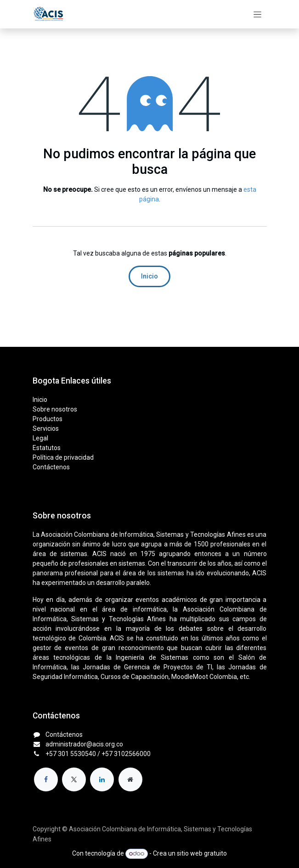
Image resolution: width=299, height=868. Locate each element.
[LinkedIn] (102, 779)
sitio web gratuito (202, 853)
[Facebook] (46, 779)
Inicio (149, 276)
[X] (74, 779)
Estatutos (47, 448)
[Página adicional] (130, 779)
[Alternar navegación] (257, 14)
